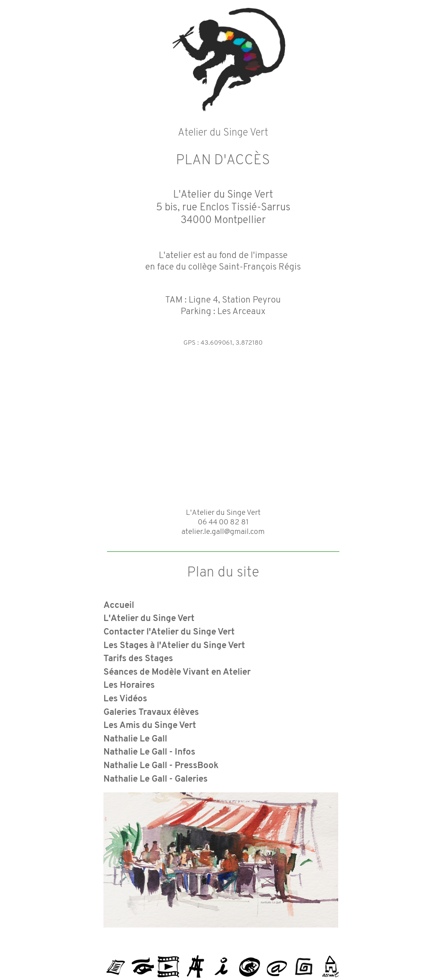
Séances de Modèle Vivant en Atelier (177, 672)
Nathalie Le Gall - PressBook (161, 766)
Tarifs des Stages (138, 659)
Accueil (119, 606)
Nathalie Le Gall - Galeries (156, 779)
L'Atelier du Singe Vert (149, 619)
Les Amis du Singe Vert (150, 726)
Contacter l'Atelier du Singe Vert (169, 632)
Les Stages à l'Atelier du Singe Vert (174, 646)
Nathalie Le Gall (135, 739)
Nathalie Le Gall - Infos (149, 752)
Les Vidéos (125, 699)
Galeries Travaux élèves (151, 713)
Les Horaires (129, 686)
